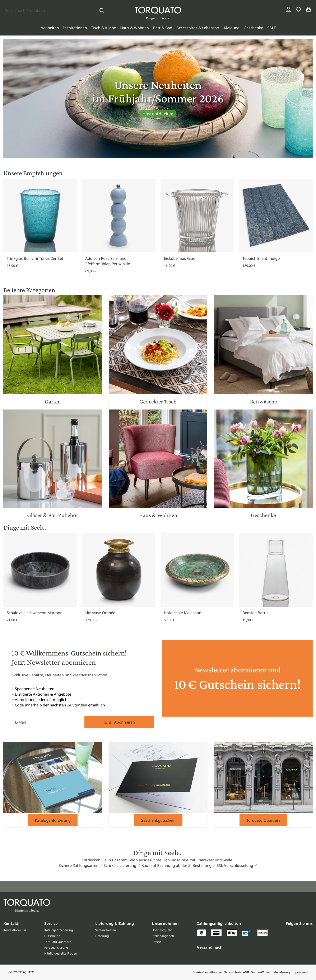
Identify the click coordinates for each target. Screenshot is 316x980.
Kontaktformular (15, 930)
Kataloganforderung (53, 820)
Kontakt (11, 923)
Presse (156, 942)
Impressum (300, 972)
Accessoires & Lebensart (198, 28)
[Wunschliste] (298, 9)
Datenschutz (233, 972)
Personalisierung (56, 948)
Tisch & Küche (104, 28)
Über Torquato (162, 930)
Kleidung (232, 28)
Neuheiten (50, 28)
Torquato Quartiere (263, 820)
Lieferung (102, 936)
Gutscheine (52, 936)
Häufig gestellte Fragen (61, 953)
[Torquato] (158, 13)
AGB (246, 972)
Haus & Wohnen (134, 28)
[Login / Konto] (288, 9)
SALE (272, 28)
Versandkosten (106, 930)
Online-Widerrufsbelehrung (270, 972)
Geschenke (253, 28)
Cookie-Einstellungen (207, 972)
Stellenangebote (163, 936)
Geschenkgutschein (158, 820)
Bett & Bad (163, 28)
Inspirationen (75, 28)
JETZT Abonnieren (119, 722)
